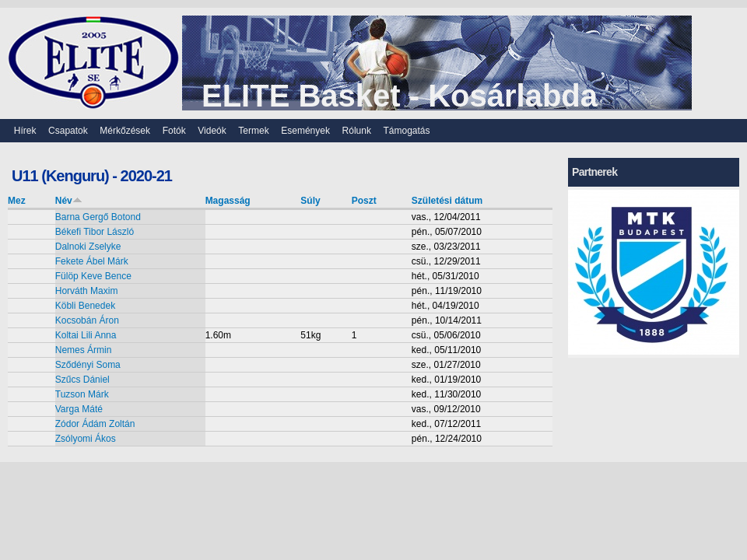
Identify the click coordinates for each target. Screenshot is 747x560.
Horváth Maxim (87, 291)
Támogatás (407, 131)
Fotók (174, 131)
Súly (310, 201)
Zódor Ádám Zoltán (95, 424)
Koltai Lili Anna (86, 335)
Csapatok (68, 131)
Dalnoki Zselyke (88, 247)
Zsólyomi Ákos (86, 439)
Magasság (228, 201)
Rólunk (357, 131)
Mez (17, 201)
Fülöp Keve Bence (93, 276)
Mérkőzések (125, 131)
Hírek (25, 131)
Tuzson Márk (82, 394)
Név (69, 201)
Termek (253, 131)
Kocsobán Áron (87, 320)
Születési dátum (447, 201)
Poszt (364, 201)
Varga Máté (79, 409)
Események (305, 131)
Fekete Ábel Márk (92, 261)
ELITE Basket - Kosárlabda (400, 96)
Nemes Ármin (84, 350)
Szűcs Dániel (82, 380)
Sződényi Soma (88, 365)
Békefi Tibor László (95, 232)
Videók (212, 131)
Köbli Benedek (85, 306)
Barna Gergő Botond (98, 217)
